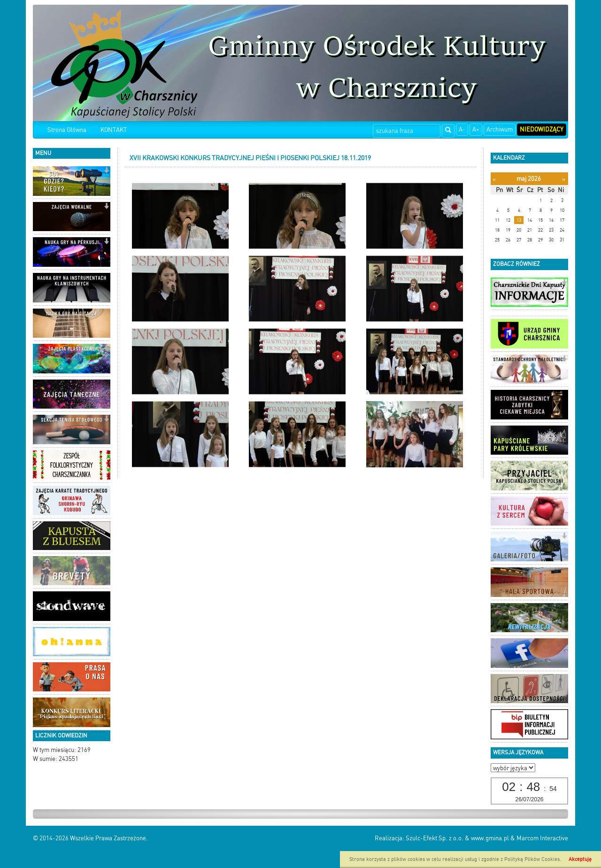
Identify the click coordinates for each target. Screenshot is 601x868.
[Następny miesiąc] (564, 179)
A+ (476, 129)
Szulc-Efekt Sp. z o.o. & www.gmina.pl (457, 838)
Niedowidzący (542, 129)
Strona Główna (67, 130)
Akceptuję (580, 859)
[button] (106, 171)
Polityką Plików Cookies (532, 859)
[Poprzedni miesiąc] (494, 179)
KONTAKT (114, 130)
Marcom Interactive (542, 838)
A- (462, 129)
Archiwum (500, 129)
